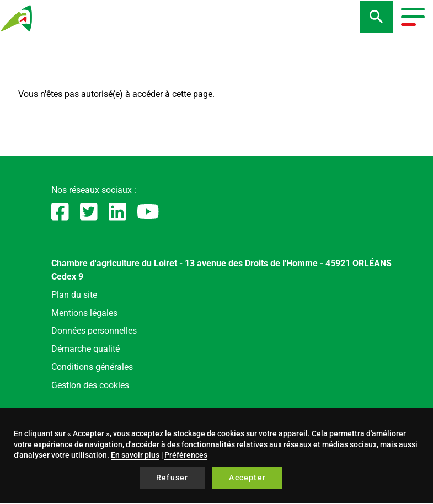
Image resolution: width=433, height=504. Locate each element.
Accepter (247, 478)
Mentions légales (84, 313)
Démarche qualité (85, 349)
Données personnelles (94, 331)
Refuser (172, 478)
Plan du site (74, 295)
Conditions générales (92, 367)
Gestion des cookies (90, 385)
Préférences (186, 455)
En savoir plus (135, 455)
